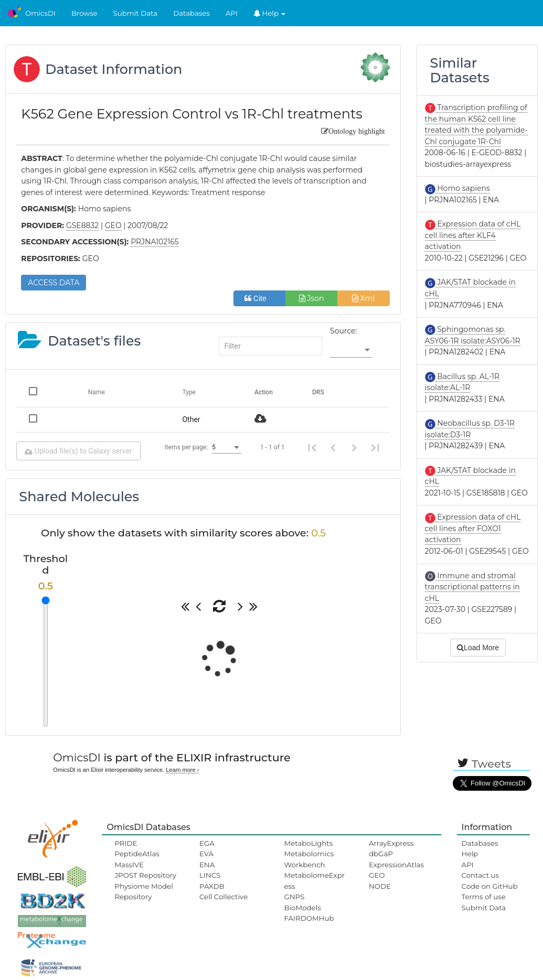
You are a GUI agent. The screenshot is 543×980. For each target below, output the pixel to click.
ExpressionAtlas (396, 865)
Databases (191, 13)
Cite (259, 298)
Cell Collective (223, 897)
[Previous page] (333, 447)
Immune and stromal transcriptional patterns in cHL (472, 587)
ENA (207, 865)
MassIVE (129, 865)
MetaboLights (308, 843)
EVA (206, 854)
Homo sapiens (463, 188)
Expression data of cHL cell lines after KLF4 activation (473, 235)
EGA (207, 843)
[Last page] (375, 447)
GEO (377, 875)
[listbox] (351, 350)
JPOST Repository (145, 875)
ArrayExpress (391, 843)
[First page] (312, 447)
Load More (478, 648)
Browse (84, 13)
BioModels (302, 908)
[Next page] (354, 447)
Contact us (480, 875)
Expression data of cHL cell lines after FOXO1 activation (473, 528)
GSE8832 (82, 225)
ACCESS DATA (54, 283)
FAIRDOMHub (309, 918)
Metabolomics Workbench (309, 859)
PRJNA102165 (155, 242)
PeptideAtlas (137, 854)
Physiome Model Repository (143, 891)
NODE (380, 886)
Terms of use (484, 897)
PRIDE (126, 843)
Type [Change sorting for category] (189, 392)
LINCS (210, 875)
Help (270, 13)
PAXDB (212, 886)
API (232, 13)
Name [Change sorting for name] (97, 392)
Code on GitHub (490, 886)
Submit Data (136, 13)
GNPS (294, 897)
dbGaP (381, 854)
